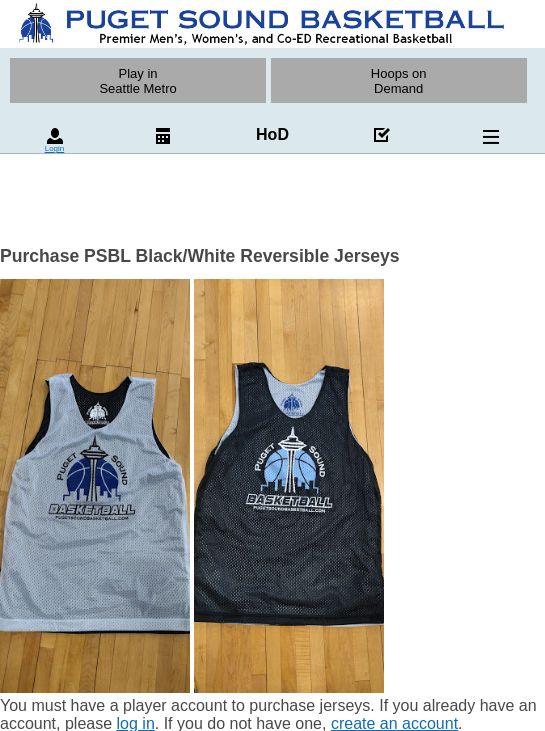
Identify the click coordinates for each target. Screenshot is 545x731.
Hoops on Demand (399, 81)
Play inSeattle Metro (137, 81)
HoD (272, 134)
